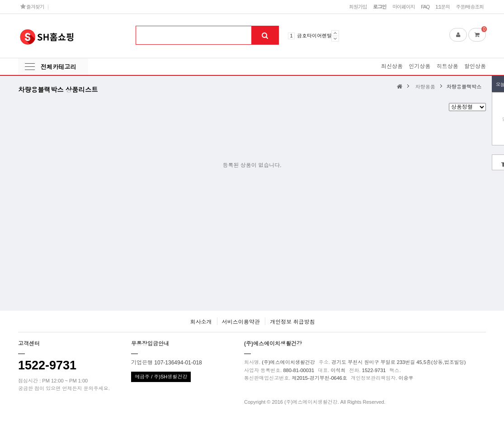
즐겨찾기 (32, 7)
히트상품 (447, 66)
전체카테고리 (58, 67)
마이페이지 (404, 7)
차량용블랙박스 (464, 87)
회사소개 (201, 322)
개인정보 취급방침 (292, 322)
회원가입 (358, 7)
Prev (335, 33)
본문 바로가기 (0, 0)
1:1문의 (443, 7)
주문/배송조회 (470, 7)
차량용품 (425, 87)
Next (335, 39)
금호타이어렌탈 (314, 36)
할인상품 (475, 66)
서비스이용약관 (241, 322)
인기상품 (419, 66)
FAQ (425, 7)
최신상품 (392, 66)
